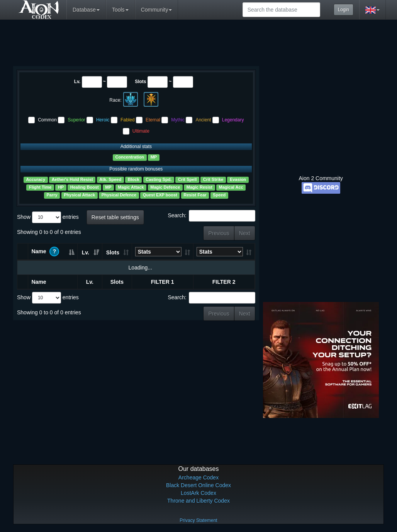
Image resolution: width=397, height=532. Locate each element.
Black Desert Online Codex (198, 485)
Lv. (77, 82)
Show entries (48, 217)
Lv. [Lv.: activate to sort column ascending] (86, 252)
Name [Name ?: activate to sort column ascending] (45, 252)
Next (245, 233)
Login (344, 10)
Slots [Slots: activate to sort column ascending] (113, 252)
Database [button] (86, 10)
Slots (140, 82)
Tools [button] (120, 10)
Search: (211, 216)
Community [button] (157, 10)
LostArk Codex (198, 493)
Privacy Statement (198, 520)
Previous (219, 233)
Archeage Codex (198, 477)
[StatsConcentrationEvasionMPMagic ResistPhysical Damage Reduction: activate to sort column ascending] (163, 252)
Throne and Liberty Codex (198, 501)
